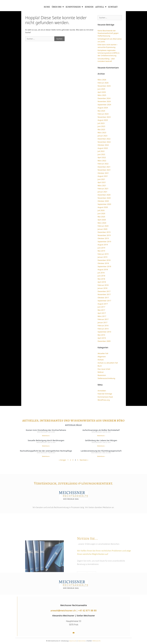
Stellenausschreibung (106, 378)
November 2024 (104, 101)
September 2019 (104, 242)
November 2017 (104, 294)
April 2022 (102, 157)
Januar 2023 (102, 136)
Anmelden (102, 391)
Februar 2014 (103, 329)
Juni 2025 (101, 89)
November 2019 (104, 235)
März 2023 (102, 133)
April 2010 (102, 338)
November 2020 (104, 198)
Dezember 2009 (104, 341)
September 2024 (104, 105)
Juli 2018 (101, 273)
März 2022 (102, 161)
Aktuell (101, 7)
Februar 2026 (103, 83)
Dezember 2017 (104, 291)
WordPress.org (104, 400)
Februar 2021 (103, 189)
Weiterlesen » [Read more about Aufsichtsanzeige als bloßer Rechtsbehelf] (101, 436)
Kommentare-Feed (105, 397)
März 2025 (102, 95)
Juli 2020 (101, 210)
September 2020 (104, 204)
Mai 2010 (101, 335)
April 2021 (102, 182)
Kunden (89, 7)
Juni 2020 (101, 213)
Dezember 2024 (104, 98)
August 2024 (103, 108)
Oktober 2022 (103, 145)
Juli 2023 (101, 123)
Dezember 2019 (104, 232)
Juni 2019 (101, 248)
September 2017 (104, 301)
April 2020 (102, 220)
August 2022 (103, 148)
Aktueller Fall (103, 353)
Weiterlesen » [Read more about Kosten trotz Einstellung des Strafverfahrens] (46, 436)
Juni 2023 (101, 126)
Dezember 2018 (104, 260)
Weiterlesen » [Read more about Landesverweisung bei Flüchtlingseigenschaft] (101, 456)
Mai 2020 (101, 217)
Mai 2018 (101, 279)
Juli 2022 (101, 151)
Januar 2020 (102, 229)
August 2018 (103, 269)
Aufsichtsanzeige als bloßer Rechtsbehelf (101, 430)
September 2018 (104, 266)
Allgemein (102, 357)
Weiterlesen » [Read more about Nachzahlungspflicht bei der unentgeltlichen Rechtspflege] (46, 456)
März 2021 (102, 185)
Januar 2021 (102, 192)
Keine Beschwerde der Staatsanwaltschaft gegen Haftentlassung (108, 33)
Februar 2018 (103, 285)
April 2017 (102, 313)
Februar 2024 (103, 114)
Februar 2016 (103, 326)
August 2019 (103, 245)
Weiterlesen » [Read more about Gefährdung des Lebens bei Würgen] (101, 446)
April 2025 (102, 92)
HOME (47, 7)
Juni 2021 (101, 179)
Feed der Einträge (105, 394)
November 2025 (104, 86)
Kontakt (113, 7)
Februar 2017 (103, 319)
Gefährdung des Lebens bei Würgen (101, 440)
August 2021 (103, 176)
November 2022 (104, 142)
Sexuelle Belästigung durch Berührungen (46, 440)
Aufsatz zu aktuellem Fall (108, 363)
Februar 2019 (103, 254)
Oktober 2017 (103, 298)
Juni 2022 (101, 154)
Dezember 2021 (104, 167)
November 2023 (104, 117)
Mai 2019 (101, 251)
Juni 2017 (101, 307)
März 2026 (102, 80)
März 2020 (102, 223)
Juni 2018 (101, 276)
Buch (100, 366)
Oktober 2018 (103, 263)
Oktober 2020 (103, 201)
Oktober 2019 (103, 238)
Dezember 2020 (104, 195)
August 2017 (103, 304)
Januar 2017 (102, 322)
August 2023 (103, 120)
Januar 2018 (102, 288)
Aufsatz (101, 360)
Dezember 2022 (104, 139)
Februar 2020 (103, 226)
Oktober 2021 (103, 173)
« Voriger (62, 460)
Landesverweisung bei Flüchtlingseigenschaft (101, 451)
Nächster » (84, 460)
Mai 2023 (101, 129)
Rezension (102, 375)
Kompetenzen (74, 7)
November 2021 (104, 170)
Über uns (58, 7)
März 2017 (102, 316)
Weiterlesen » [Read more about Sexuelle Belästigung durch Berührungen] (46, 446)
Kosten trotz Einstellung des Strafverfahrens (46, 430)
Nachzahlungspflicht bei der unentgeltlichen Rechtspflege (46, 451)
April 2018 (102, 282)
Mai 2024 (101, 111)
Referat (101, 372)
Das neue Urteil (104, 369)
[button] (74, 633)
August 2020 (103, 207)
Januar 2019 (102, 257)
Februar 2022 (103, 164)
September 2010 (104, 332)
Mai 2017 (101, 310)
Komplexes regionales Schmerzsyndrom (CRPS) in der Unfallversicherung (109, 53)
